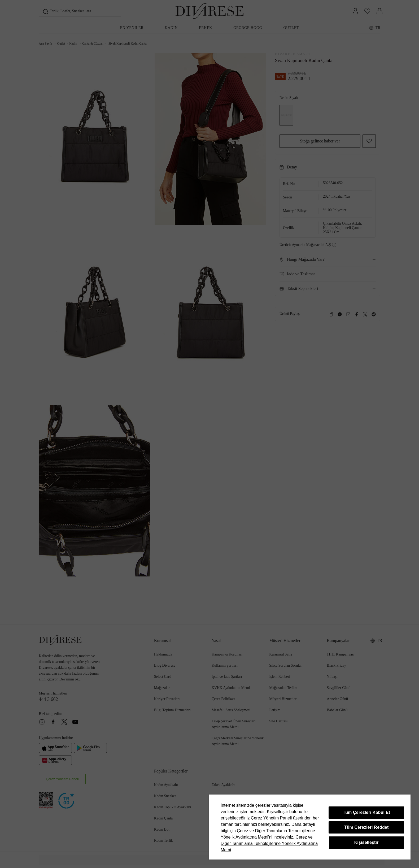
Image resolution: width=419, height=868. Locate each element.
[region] (310, 827)
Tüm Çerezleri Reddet (366, 827)
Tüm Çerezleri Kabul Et (366, 812)
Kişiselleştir (366, 842)
